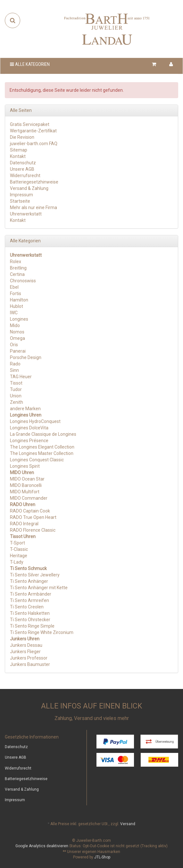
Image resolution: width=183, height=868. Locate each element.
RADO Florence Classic (33, 530)
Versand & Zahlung (29, 188)
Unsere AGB (22, 169)
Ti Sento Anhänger (29, 581)
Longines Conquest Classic (37, 460)
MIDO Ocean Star (27, 479)
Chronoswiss (23, 281)
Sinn (14, 370)
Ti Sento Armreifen (29, 600)
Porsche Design (26, 357)
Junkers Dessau (26, 645)
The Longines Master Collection (42, 453)
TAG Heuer (21, 377)
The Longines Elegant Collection (42, 447)
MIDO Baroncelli (26, 485)
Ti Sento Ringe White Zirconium (42, 632)
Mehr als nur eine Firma (33, 207)
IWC (14, 313)
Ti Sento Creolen (27, 607)
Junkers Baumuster (30, 664)
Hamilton (19, 300)
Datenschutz (23, 163)
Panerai (18, 351)
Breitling (18, 268)
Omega (17, 338)
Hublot (17, 306)
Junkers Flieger (25, 652)
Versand (128, 824)
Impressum (21, 195)
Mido (15, 325)
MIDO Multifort (25, 492)
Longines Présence (29, 441)
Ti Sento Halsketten (30, 613)
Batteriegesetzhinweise (34, 182)
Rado (15, 364)
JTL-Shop (102, 857)
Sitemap (19, 150)
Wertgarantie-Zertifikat (33, 131)
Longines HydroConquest (35, 421)
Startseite (20, 201)
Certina (17, 274)
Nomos (17, 332)
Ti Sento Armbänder (31, 594)
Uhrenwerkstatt (26, 214)
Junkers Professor (29, 658)
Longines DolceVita (29, 428)
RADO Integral (24, 524)
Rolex (16, 262)
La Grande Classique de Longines (43, 434)
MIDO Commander (29, 498)
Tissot (16, 383)
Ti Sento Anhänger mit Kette (39, 588)
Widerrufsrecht (25, 176)
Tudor (16, 389)
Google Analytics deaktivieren (42, 846)
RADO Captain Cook (30, 511)
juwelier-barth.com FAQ (34, 144)
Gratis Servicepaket (30, 124)
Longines (19, 319)
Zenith (17, 402)
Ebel (14, 287)
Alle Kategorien (30, 64)
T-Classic (19, 549)
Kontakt (18, 156)
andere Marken (25, 409)
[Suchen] (13, 20)
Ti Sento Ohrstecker (30, 620)
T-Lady (17, 562)
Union (16, 396)
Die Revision (22, 137)
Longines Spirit (25, 466)
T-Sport (17, 543)
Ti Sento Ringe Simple (32, 626)
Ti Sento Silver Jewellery (35, 575)
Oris (14, 345)
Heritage (19, 556)
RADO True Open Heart (33, 517)
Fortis (16, 293)
